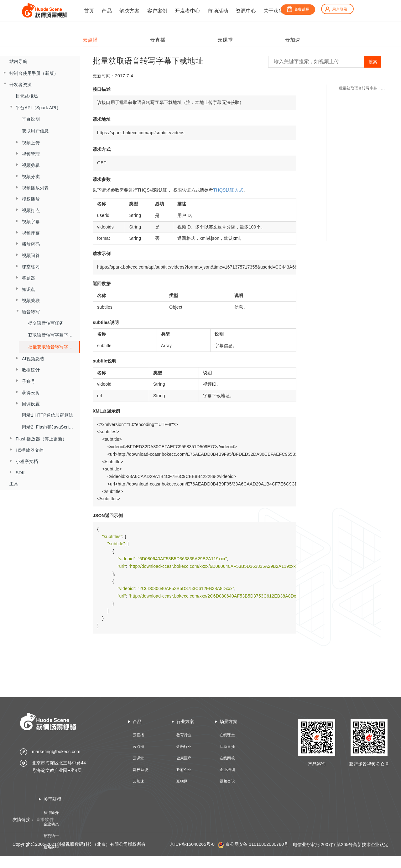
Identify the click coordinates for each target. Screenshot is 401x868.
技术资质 (51, 859)
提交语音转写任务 (46, 323)
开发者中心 (187, 11)
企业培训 (227, 770)
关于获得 (274, 11)
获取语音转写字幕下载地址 (54, 335)
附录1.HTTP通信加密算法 (47, 415)
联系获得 (51, 847)
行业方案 (185, 722)
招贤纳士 (51, 836)
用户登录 (336, 9)
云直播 (139, 735)
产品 (107, 11)
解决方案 (130, 11)
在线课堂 (227, 735)
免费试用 (298, 9)
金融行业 (184, 747)
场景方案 (229, 722)
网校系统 (141, 770)
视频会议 (227, 781)
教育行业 (184, 735)
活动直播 (227, 747)
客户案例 (157, 11)
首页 (89, 11)
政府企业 (184, 770)
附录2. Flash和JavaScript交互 (51, 427)
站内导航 (18, 61)
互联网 (182, 781)
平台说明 (31, 119)
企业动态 (51, 824)
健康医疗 (184, 758)
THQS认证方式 (229, 190)
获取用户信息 (35, 131)
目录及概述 (27, 96)
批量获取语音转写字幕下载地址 (54, 347)
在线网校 (227, 758)
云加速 (139, 781)
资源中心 (246, 11)
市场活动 (218, 11)
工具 (14, 484)
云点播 (139, 747)
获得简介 (51, 813)
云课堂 (139, 758)
